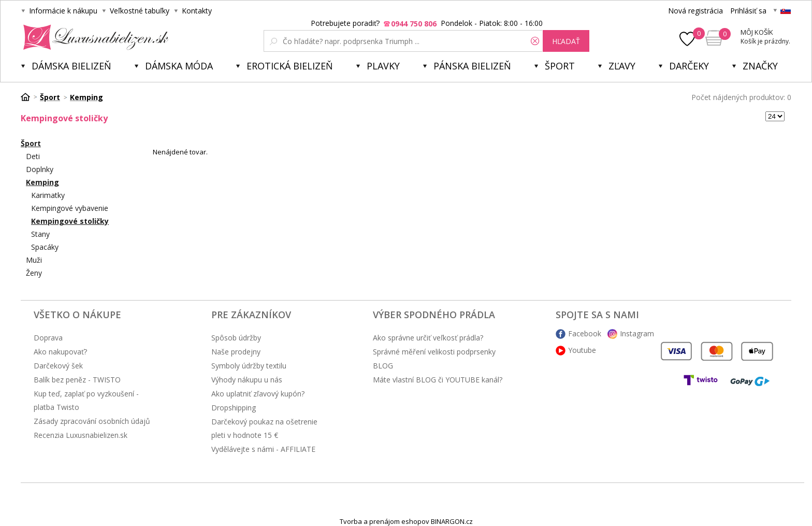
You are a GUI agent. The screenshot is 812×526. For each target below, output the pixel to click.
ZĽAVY (622, 66)
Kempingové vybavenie (70, 208)
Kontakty (197, 11)
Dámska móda (179, 66)
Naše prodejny (236, 352)
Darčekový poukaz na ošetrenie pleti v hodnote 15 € (264, 428)
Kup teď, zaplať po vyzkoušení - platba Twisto (86, 400)
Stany (40, 234)
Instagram (637, 333)
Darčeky (689, 66)
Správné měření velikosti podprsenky (434, 352)
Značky (760, 66)
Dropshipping (234, 408)
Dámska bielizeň (71, 66)
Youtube (582, 350)
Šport (560, 66)
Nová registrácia (695, 11)
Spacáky (45, 247)
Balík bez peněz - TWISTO (77, 380)
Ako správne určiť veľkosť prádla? (428, 338)
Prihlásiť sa (748, 11)
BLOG (383, 366)
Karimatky (48, 195)
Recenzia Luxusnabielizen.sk (81, 435)
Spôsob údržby (236, 338)
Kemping (42, 182)
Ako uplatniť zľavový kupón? (258, 394)
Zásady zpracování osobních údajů (92, 421)
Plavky (383, 66)
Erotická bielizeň (290, 66)
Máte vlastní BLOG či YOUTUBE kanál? (438, 380)
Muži (34, 260)
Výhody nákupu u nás (247, 380)
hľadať (566, 41)
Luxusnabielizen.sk (94, 37)
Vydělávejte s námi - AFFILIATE (263, 449)
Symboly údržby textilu (249, 366)
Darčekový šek (58, 366)
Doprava (48, 338)
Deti (33, 156)
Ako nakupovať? (60, 352)
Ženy (34, 273)
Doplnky (40, 169)
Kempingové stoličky (70, 221)
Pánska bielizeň (472, 66)
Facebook (585, 333)
